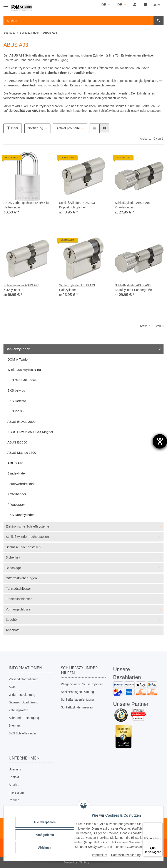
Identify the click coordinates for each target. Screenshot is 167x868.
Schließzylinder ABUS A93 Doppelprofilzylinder (77, 205)
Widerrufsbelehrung (22, 695)
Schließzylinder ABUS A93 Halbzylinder (77, 288)
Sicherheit (13, 557)
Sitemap (14, 725)
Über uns (15, 769)
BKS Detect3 (17, 401)
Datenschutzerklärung (23, 702)
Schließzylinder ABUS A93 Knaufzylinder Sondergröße (133, 288)
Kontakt (14, 777)
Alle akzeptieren (48, 820)
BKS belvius (16, 390)
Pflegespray (16, 504)
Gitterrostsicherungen (21, 578)
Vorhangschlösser (19, 609)
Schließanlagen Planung (77, 692)
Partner (14, 800)
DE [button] (104, 5)
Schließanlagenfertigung (77, 700)
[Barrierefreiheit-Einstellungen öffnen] (160, 441)
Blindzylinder (17, 473)
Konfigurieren (48, 832)
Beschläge (13, 568)
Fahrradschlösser (18, 589)
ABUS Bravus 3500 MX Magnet (30, 432)
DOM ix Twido (18, 359)
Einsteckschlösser (19, 599)
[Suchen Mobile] (79, 21)
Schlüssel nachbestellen (23, 547)
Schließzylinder (18, 349)
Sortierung (36, 128)
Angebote (13, 630)
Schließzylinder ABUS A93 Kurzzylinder (21, 288)
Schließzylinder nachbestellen (27, 537)
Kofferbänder (17, 494)
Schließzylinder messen (77, 707)
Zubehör (12, 620)
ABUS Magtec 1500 (22, 453)
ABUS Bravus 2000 (21, 422)
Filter (13, 128)
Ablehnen (48, 845)
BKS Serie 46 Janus (22, 380)
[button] (135, 5)
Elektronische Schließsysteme (27, 526)
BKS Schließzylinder (23, 733)
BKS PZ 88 (15, 411)
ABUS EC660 (17, 442)
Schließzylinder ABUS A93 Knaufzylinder (133, 205)
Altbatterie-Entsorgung (24, 718)
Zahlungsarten (18, 710)
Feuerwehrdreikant (21, 484)
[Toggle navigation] (6, 6)
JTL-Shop (84, 863)
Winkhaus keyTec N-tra (24, 370)
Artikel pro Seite (68, 128)
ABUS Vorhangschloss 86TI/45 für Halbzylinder (27, 205)
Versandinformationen (23, 679)
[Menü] (160, 825)
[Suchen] (159, 21)
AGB (12, 687)
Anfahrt (14, 785)
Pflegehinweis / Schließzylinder (82, 684)
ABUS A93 (15, 463)
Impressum (16, 792)
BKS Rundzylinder (21, 515)
